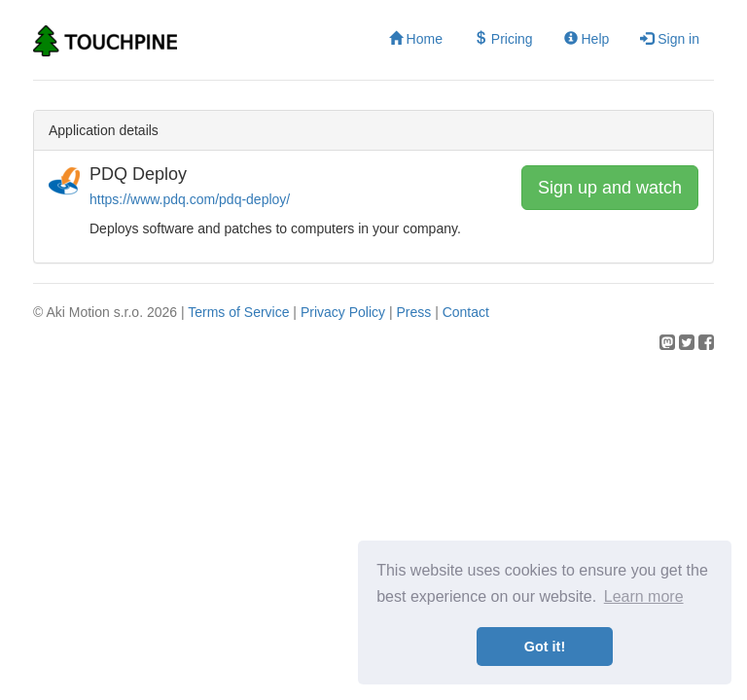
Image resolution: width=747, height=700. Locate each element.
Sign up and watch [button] (610, 188)
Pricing (503, 39)
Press (413, 312)
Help (587, 39)
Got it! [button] (545, 647)
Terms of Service (238, 312)
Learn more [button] (644, 596)
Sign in (670, 39)
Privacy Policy (343, 312)
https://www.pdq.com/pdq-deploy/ (190, 199)
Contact (466, 312)
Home (416, 39)
